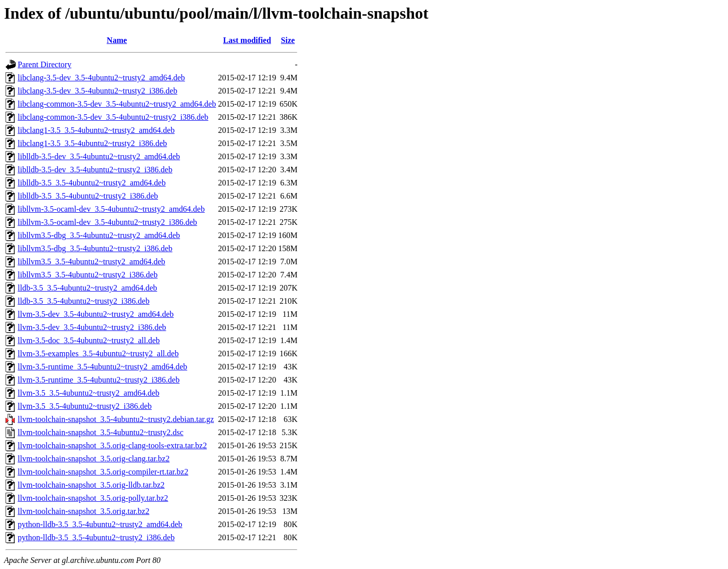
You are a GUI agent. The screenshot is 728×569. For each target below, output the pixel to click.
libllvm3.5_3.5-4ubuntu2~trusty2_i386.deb (88, 275)
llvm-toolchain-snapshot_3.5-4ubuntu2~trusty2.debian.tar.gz (116, 419)
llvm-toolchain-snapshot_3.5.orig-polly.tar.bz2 (93, 498)
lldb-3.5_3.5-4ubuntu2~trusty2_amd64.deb (87, 288)
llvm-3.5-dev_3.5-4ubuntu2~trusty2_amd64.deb (96, 314)
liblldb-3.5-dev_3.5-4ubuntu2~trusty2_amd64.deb (99, 156)
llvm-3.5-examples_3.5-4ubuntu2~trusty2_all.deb (98, 353)
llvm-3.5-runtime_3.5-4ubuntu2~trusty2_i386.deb (99, 380)
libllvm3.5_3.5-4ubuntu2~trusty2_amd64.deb (92, 262)
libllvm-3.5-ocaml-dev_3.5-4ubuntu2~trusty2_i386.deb (107, 222)
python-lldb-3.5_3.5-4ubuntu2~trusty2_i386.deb (96, 537)
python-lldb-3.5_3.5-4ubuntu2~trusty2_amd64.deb (100, 524)
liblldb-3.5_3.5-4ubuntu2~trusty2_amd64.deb (92, 183)
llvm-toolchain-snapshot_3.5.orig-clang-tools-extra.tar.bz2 (112, 445)
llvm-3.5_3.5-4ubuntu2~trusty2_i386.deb (85, 406)
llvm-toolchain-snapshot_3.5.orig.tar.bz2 (83, 511)
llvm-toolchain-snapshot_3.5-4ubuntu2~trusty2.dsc (101, 432)
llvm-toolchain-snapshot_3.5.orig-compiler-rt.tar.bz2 (103, 472)
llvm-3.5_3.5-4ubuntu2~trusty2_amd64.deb (88, 393)
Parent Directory (44, 64)
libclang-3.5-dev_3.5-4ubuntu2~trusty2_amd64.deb (101, 78)
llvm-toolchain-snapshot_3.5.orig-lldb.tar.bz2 (91, 485)
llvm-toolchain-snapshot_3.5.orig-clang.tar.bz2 (94, 459)
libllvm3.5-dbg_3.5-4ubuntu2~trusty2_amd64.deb (99, 235)
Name (117, 40)
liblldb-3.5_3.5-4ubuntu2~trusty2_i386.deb (88, 196)
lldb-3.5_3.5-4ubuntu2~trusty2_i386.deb (84, 301)
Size (288, 40)
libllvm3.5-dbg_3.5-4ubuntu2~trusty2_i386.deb (95, 248)
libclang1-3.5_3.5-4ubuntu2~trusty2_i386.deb (92, 143)
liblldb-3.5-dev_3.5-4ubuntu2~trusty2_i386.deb (95, 170)
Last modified (247, 40)
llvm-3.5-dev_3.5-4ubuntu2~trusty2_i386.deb (92, 327)
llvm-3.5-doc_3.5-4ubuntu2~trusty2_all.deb (89, 340)
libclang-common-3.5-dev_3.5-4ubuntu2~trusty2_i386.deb (113, 117)
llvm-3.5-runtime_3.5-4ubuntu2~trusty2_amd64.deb (102, 367)
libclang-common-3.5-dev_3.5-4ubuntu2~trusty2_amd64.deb (117, 104)
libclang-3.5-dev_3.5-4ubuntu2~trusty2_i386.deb (98, 91)
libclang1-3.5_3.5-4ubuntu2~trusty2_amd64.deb (96, 130)
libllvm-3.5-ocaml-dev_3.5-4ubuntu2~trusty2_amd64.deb (111, 209)
